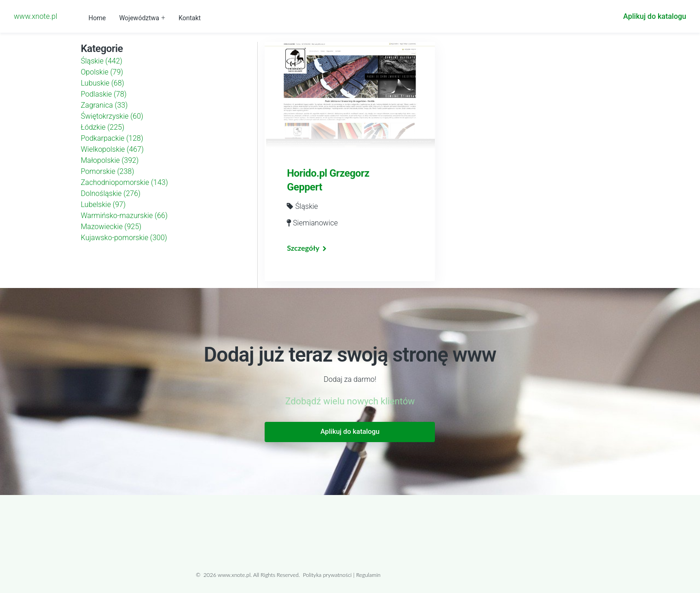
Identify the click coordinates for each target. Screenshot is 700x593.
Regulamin (368, 575)
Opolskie (102, 72)
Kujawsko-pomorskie (124, 238)
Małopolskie (110, 160)
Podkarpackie (112, 138)
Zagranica (104, 105)
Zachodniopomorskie (124, 182)
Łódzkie (103, 127)
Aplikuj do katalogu (655, 16)
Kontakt (190, 18)
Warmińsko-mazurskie (124, 216)
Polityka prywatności (327, 575)
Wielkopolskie (113, 149)
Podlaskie (104, 94)
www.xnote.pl (35, 16)
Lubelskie (103, 204)
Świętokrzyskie (112, 116)
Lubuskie (103, 83)
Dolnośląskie (111, 193)
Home (97, 18)
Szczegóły (303, 248)
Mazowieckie (111, 227)
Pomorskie (108, 171)
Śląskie (102, 61)
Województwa (139, 18)
